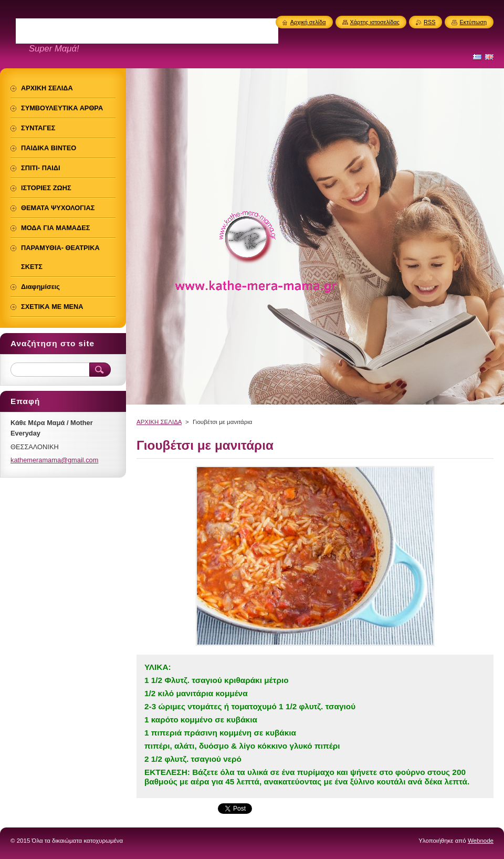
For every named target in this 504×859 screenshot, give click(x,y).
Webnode (481, 841)
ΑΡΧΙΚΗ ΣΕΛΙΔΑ (159, 422)
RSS (429, 22)
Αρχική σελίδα (308, 22)
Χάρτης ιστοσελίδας (375, 22)
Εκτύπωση (473, 22)
